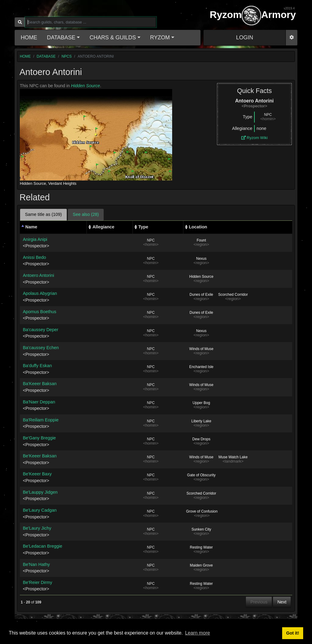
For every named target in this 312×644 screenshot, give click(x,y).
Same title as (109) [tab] (43, 214)
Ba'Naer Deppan (39, 402)
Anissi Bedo (34, 257)
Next (282, 602)
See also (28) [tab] (86, 214)
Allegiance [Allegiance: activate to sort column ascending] (103, 227)
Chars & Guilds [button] (113, 38)
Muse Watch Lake (233, 457)
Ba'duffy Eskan (37, 366)
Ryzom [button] (160, 38)
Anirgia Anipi (35, 239)
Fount (201, 240)
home (25, 56)
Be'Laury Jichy (37, 528)
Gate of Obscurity (201, 475)
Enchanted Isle (201, 367)
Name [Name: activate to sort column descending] (31, 227)
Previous (259, 602)
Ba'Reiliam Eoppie (41, 420)
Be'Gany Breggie (39, 438)
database (46, 56)
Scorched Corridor (233, 295)
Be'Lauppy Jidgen (40, 492)
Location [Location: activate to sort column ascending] (198, 227)
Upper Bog (201, 403)
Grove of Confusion (202, 511)
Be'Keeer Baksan (40, 456)
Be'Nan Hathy (36, 564)
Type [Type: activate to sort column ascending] (143, 227)
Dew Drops (201, 439)
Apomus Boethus (40, 312)
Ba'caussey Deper (41, 330)
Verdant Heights (62, 183)
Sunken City (201, 529)
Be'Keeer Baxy (37, 474)
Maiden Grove (201, 565)
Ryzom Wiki (255, 138)
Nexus (201, 259)
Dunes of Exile (201, 295)
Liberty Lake (201, 421)
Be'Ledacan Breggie (43, 546)
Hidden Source (85, 86)
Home (29, 38)
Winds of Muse (201, 349)
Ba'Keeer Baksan (40, 384)
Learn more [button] (197, 633)
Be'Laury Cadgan (40, 510)
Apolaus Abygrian (40, 293)
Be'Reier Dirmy (37, 582)
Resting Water (201, 547)
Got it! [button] (292, 633)
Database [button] (61, 38)
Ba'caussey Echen (41, 348)
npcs (67, 56)
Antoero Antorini (38, 275)
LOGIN (245, 38)
